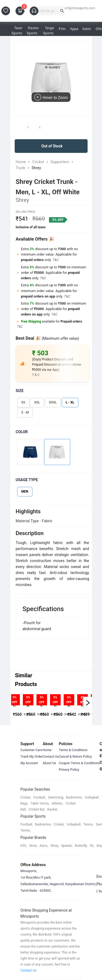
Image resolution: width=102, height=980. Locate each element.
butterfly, (81, 846)
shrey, (55, 846)
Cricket (38, 162)
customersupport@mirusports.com (69, 8)
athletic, (58, 803)
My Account (29, 763)
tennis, (88, 824)
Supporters (60, 162)
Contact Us (51, 757)
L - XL (70, 402)
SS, (92, 846)
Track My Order (32, 757)
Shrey (36, 168)
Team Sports (18, 31)
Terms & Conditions (73, 750)
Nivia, (33, 846)
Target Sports (50, 31)
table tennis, (40, 803)
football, (40, 797)
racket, (53, 809)
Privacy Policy (69, 770)
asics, (44, 846)
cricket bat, (37, 809)
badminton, (74, 797)
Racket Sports (34, 31)
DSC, (24, 846)
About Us (49, 763)
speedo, (67, 846)
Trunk (21, 168)
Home (21, 162)
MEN (25, 491)
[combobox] (46, 11)
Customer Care (31, 750)
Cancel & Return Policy (75, 757)
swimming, (56, 797)
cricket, (26, 797)
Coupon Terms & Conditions (79, 763)
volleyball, (92, 797)
